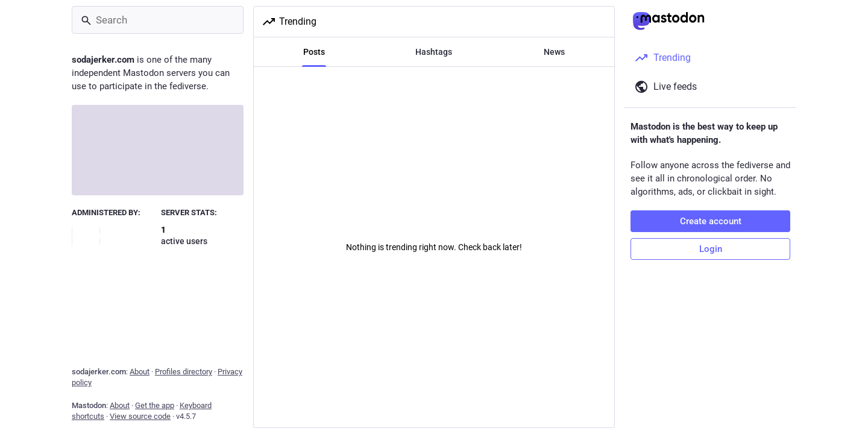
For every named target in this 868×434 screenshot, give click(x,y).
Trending (289, 22)
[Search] (158, 20)
